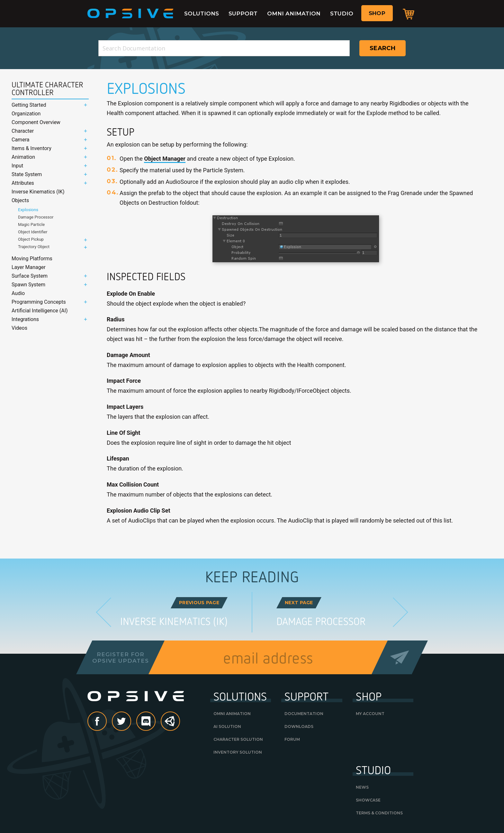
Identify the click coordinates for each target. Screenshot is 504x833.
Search (382, 48)
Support (243, 13)
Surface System (30, 276)
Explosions (28, 210)
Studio (342, 13)
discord (155, 722)
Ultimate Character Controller (47, 89)
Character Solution (238, 739)
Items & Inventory (32, 148)
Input (17, 166)
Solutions (202, 13)
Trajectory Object (34, 247)
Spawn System (28, 285)
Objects (20, 200)
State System (27, 174)
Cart (409, 14)
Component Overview (36, 122)
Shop (377, 13)
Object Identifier (33, 232)
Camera (20, 140)
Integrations (25, 319)
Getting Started (29, 105)
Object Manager (165, 159)
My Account (370, 714)
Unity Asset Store (171, 725)
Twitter (131, 722)
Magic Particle (31, 224)
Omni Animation (294, 13)
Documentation (304, 714)
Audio (18, 293)
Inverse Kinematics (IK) (38, 192)
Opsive (130, 13)
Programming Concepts (39, 302)
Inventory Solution (238, 752)
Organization (26, 114)
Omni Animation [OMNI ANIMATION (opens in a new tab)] (232, 714)
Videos (19, 328)
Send (400, 657)
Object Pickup (31, 239)
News (362, 787)
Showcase (368, 800)
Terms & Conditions (379, 813)
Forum (292, 739)
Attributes (23, 183)
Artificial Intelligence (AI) (40, 311)
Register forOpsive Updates (120, 658)
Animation (23, 157)
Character (23, 131)
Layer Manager (29, 267)
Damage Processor (36, 217)
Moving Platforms (32, 259)
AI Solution (227, 726)
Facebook (106, 722)
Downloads (299, 726)
